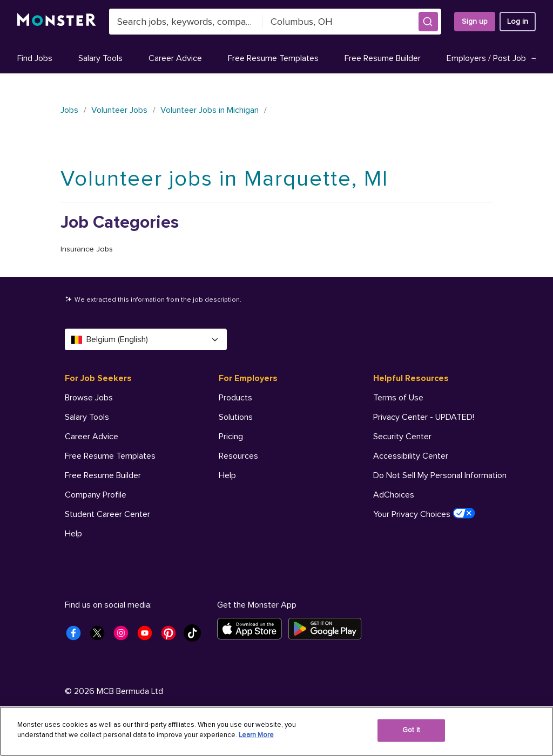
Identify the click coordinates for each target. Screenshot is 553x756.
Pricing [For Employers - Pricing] (231, 437)
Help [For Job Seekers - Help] (73, 534)
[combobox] (186, 22)
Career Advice (175, 58)
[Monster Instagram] (124, 636)
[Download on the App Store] (253, 629)
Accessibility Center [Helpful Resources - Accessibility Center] (411, 456)
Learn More (256, 735)
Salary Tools (100, 58)
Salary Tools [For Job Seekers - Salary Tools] (87, 417)
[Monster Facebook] (77, 636)
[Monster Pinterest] (172, 636)
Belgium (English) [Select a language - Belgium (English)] (146, 339)
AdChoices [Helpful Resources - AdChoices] (394, 495)
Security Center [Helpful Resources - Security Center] (402, 437)
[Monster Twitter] (100, 636)
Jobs (69, 110)
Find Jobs (35, 58)
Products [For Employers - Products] (235, 398)
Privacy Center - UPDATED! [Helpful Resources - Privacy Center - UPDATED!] (424, 417)
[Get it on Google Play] (328, 629)
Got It (411, 730)
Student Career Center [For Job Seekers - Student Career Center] (107, 514)
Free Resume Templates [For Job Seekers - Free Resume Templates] (110, 456)
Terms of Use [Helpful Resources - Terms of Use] (398, 398)
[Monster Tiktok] (195, 636)
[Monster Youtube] (148, 636)
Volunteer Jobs (119, 110)
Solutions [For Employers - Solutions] (236, 417)
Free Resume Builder (383, 58)
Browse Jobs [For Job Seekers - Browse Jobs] (89, 398)
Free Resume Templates (273, 58)
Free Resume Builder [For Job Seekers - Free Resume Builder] (103, 475)
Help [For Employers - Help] (227, 475)
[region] (276, 731)
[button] (428, 22)
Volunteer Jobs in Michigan (210, 110)
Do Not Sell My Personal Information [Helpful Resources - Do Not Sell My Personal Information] (440, 475)
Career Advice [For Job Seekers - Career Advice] (92, 437)
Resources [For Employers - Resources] (238, 456)
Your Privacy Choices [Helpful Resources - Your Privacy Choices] (424, 514)
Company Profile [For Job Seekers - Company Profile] (96, 495)
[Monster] (57, 22)
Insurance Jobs (87, 249)
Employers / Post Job (493, 58)
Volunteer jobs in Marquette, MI (224, 179)
